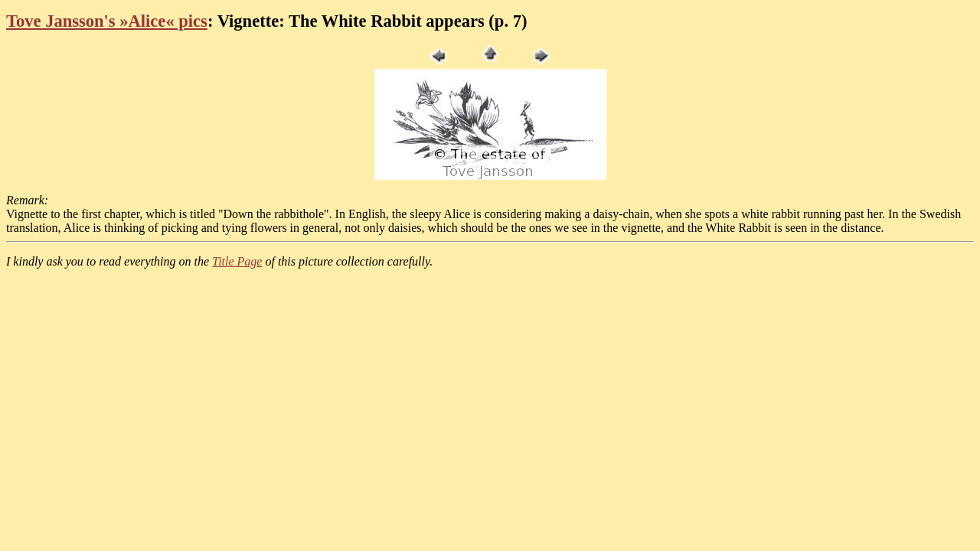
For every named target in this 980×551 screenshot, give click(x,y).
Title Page (237, 261)
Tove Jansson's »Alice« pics (107, 21)
